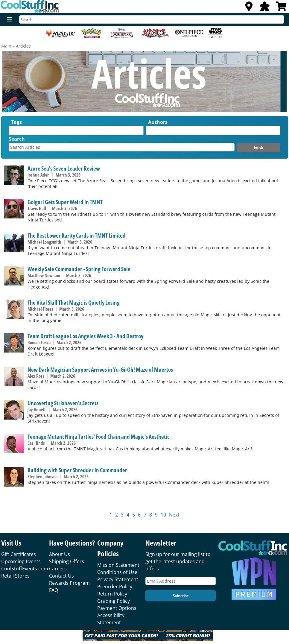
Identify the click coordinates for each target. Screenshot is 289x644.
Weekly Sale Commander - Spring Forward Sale (79, 269)
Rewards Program (69, 583)
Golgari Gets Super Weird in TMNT (65, 202)
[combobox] (76, 130)
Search (17, 139)
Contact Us (61, 576)
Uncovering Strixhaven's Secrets (63, 403)
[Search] (152, 19)
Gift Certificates (19, 554)
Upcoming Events (21, 561)
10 (163, 515)
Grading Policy (114, 601)
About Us (60, 554)
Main (6, 46)
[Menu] (8, 20)
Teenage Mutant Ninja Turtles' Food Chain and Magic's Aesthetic (99, 436)
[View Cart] (281, 8)
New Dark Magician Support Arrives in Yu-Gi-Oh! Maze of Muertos (100, 369)
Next (174, 515)
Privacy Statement (118, 579)
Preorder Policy (115, 587)
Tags (16, 122)
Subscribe (181, 596)
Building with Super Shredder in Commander (77, 470)
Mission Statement (118, 565)
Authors (158, 122)
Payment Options (117, 608)
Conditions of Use (117, 572)
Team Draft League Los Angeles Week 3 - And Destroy (85, 336)
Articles (23, 46)
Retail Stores (15, 576)
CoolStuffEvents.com (25, 569)
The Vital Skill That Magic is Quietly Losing (74, 302)
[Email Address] (181, 581)
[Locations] (249, 8)
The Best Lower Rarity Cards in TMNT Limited (77, 235)
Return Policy (112, 594)
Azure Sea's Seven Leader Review (64, 168)
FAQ (54, 590)
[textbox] (12, 132)
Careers (58, 569)
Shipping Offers (67, 561)
